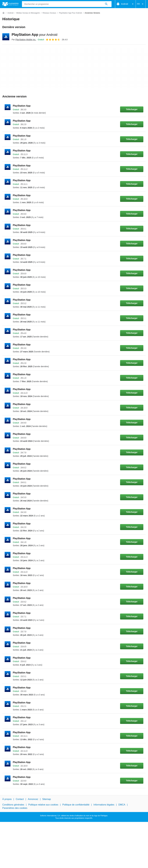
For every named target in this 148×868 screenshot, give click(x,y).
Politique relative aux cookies (43, 805)
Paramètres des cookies (15, 808)
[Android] (10, 13)
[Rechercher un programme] (106, 4)
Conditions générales (13, 805)
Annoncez (33, 799)
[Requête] (67, 4)
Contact (20, 799)
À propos (7, 799)
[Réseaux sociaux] (49, 13)
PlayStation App (35, 35)
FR (141, 4)
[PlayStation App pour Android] (70, 13)
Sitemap (47, 799)
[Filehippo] (10, 4)
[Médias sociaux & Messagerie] (28, 13)
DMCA (122, 805)
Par (24, 40)
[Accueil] (3, 13)
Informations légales (104, 805)
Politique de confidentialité (76, 805)
